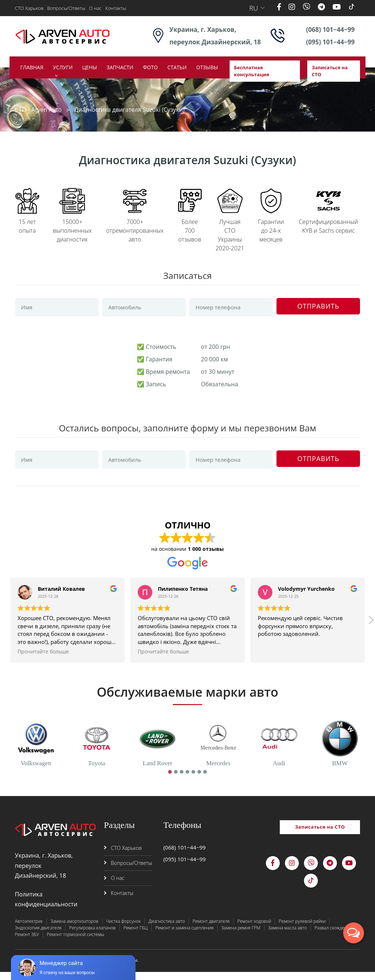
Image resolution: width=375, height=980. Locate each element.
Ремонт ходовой (254, 929)
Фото (150, 67)
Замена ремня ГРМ (241, 936)
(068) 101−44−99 (331, 30)
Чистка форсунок (124, 929)
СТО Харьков (29, 8)
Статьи (177, 67)
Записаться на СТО (330, 71)
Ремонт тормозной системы (76, 942)
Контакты (116, 8)
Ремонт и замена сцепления (184, 936)
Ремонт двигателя (211, 929)
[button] (371, 630)
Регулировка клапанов (92, 936)
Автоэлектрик (29, 929)
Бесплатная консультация (252, 71)
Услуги (63, 67)
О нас (95, 8)
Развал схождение (333, 936)
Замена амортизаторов (75, 929)
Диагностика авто (167, 929)
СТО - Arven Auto (38, 110)
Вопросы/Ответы (66, 8)
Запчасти (120, 67)
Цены (90, 67)
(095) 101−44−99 (331, 42)
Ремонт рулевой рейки (302, 929)
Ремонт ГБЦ (135, 936)
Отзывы (207, 67)
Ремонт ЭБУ (27, 942)
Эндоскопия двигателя (38, 936)
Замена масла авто (287, 936)
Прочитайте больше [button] (43, 660)
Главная (32, 67)
